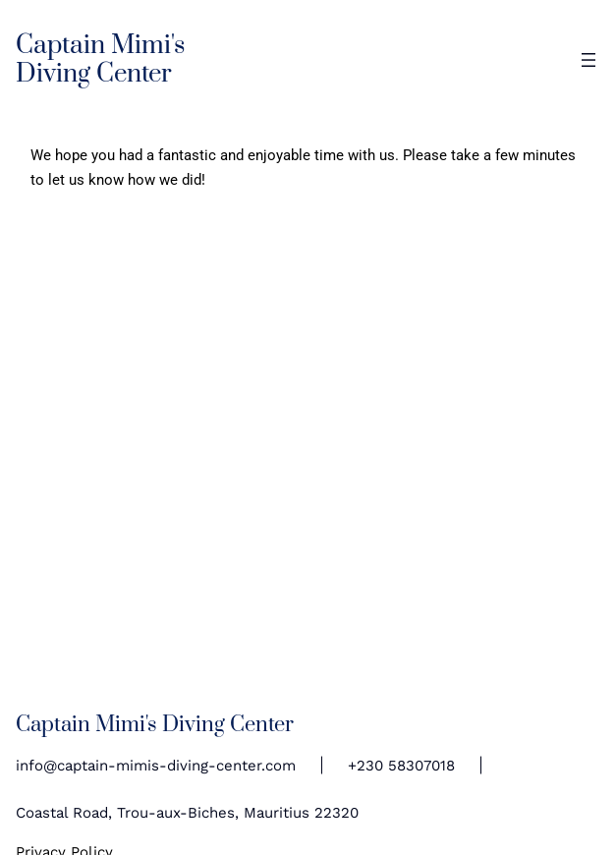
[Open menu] (588, 60)
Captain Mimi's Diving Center (100, 60)
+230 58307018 (401, 766)
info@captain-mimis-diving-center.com (156, 766)
